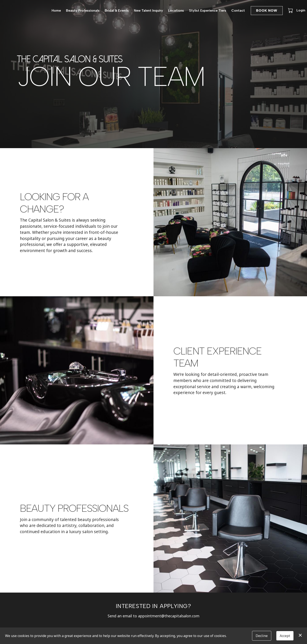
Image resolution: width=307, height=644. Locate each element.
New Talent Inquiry (148, 10)
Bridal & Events (117, 10)
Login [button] (301, 10)
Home (56, 10)
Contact (238, 10)
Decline (262, 636)
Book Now (267, 10)
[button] (291, 10)
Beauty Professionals (83, 10)
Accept (285, 636)
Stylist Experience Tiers (208, 10)
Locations (176, 10)
